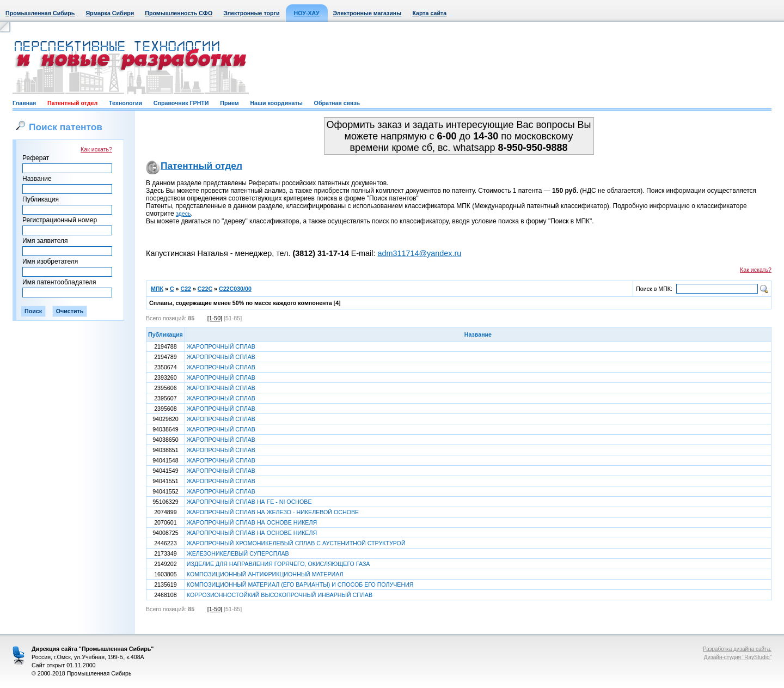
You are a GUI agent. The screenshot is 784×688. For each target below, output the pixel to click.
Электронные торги (251, 13)
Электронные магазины (367, 13)
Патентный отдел (72, 103)
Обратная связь (337, 103)
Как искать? (96, 149)
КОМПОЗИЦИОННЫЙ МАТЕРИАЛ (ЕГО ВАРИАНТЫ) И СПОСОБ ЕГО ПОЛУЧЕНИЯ (300, 585)
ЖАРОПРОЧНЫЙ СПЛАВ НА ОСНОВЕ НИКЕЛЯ (252, 522)
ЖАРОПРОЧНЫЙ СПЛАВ (221, 346)
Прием (229, 103)
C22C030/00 (235, 289)
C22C (205, 289)
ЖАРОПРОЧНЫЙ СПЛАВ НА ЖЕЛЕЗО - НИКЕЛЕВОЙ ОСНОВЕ (273, 512)
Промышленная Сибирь (40, 13)
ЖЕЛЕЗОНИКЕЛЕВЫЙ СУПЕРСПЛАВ (238, 553)
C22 (186, 289)
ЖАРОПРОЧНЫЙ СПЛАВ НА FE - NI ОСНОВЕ (249, 502)
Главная (24, 103)
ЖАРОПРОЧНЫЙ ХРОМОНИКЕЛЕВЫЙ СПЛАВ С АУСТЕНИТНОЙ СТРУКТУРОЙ (296, 543)
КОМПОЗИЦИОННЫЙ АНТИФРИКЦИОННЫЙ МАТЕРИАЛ (265, 574)
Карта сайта (429, 13)
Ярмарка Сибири (110, 13)
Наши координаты (276, 103)
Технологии (125, 103)
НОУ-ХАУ (307, 13)
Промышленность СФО (179, 13)
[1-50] (215, 318)
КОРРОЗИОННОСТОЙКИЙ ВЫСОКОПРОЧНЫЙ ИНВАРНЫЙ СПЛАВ (280, 595)
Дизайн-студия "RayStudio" (738, 657)
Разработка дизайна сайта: (737, 649)
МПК (157, 289)
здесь (183, 214)
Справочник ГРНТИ (181, 103)
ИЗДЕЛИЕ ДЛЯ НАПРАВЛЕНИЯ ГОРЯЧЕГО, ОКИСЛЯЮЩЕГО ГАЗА (278, 564)
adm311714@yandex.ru (419, 253)
